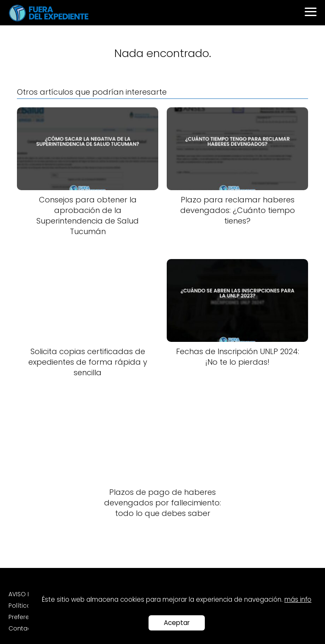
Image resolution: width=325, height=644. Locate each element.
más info (298, 599)
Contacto (23, 628)
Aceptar (177, 623)
